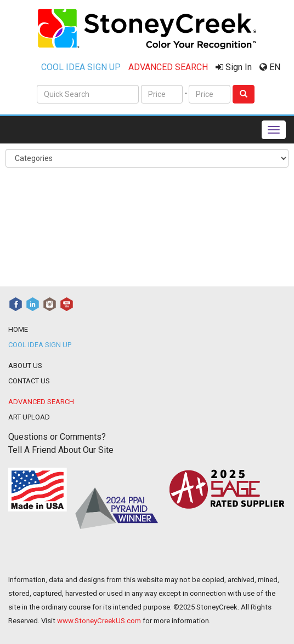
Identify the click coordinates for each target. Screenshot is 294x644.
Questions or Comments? (57, 437)
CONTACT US (29, 381)
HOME (18, 329)
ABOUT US (25, 366)
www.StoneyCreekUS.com (99, 621)
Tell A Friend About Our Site (61, 450)
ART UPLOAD (29, 417)
